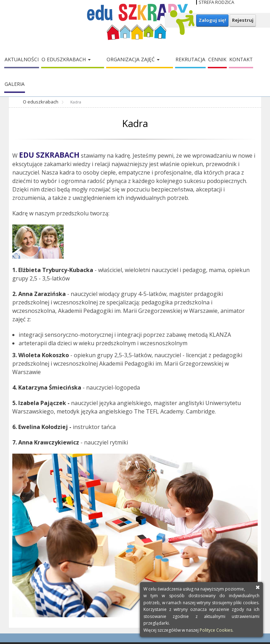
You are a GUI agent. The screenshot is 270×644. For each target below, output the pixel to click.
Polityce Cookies (216, 630)
